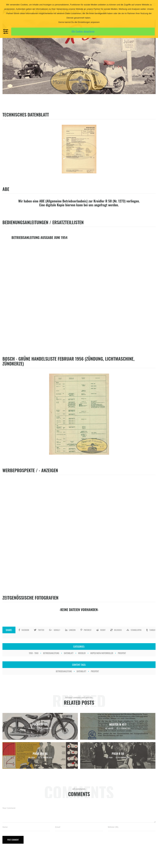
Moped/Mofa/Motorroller (102, 653)
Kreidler (82, 653)
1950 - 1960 (34, 653)
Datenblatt (69, 653)
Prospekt (122, 653)
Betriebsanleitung (51, 653)
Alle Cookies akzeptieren (83, 31)
